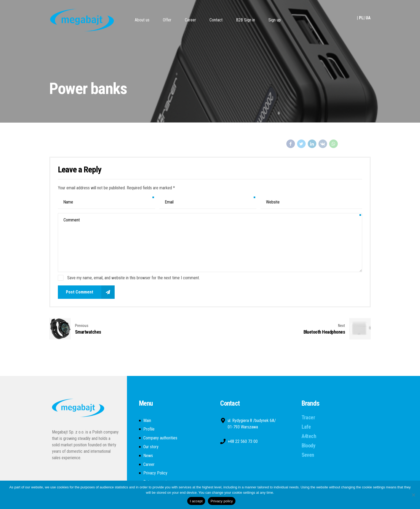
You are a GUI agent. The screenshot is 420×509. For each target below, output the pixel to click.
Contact (216, 20)
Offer (167, 20)
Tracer (308, 417)
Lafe (306, 427)
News (148, 456)
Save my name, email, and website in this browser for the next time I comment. (134, 278)
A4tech (309, 436)
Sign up (275, 20)
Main (147, 421)
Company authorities (160, 438)
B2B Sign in (245, 20)
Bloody (308, 446)
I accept (196, 501)
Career (190, 20)
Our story (151, 447)
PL (361, 18)
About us (142, 20)
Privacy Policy (155, 473)
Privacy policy (222, 501)
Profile (149, 429)
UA (368, 18)
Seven (308, 455)
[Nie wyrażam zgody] (413, 495)
